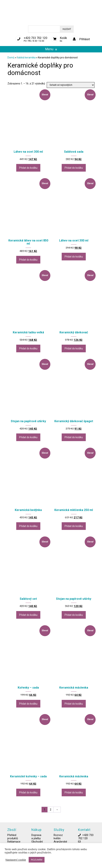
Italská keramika (26, 58)
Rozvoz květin (58, 840)
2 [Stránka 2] (51, 810)
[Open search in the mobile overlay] (51, 29)
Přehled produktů (13, 840)
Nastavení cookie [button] (16, 860)
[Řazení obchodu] (71, 85)
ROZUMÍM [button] (36, 860)
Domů (11, 58)
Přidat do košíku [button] (28, 168)
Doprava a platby (36, 840)
